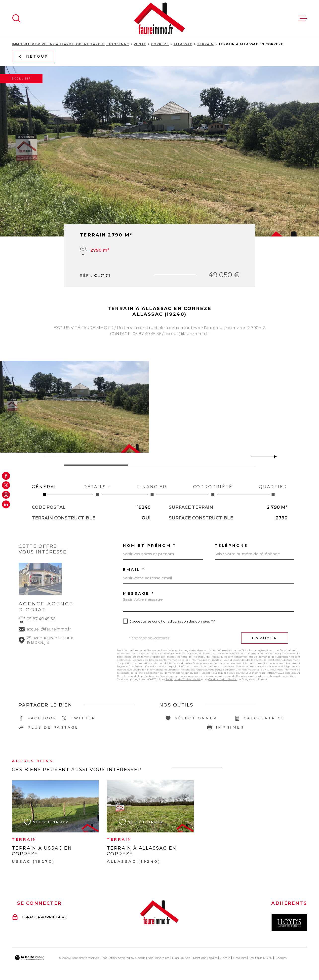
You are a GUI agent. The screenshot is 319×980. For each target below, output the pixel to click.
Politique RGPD (261, 958)
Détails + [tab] (97, 490)
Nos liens (240, 958)
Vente (140, 44)
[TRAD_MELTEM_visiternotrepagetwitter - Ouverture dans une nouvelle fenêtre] (6, 485)
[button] (273, 457)
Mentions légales (205, 958)
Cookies (281, 958)
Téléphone (231, 545)
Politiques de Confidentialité (183, 679)
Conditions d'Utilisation (223, 679)
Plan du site (181, 958)
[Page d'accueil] (159, 18)
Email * (134, 569)
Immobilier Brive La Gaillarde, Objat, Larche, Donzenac (70, 44)
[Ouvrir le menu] (303, 18)
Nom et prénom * (150, 545)
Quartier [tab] (273, 490)
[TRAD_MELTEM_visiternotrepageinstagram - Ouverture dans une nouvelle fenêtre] (6, 495)
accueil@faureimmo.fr (49, 629)
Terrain (205, 44)
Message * (139, 593)
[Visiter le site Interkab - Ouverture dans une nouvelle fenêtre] (289, 923)
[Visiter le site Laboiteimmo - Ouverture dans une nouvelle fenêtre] (29, 958)
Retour (33, 56)
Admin (225, 958)
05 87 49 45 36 (41, 619)
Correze (160, 44)
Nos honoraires (159, 958)
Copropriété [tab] (213, 490)
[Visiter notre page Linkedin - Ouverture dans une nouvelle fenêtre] (6, 504)
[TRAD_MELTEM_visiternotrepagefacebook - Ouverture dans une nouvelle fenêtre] (6, 476)
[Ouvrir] (16, 18)
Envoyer (265, 638)
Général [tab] (44, 490)
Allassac (183, 44)
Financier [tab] (152, 490)
